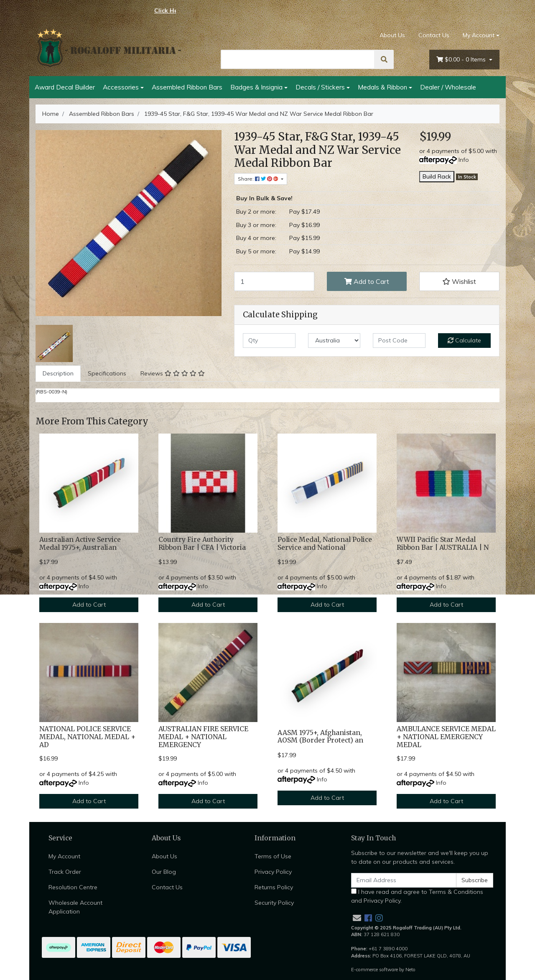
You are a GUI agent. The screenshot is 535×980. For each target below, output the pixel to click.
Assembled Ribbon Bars (187, 87)
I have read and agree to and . (417, 896)
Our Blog (164, 872)
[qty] (269, 341)
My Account (64, 856)
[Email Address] (404, 880)
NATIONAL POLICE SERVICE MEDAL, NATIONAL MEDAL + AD (87, 737)
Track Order (65, 872)
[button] (459, 281)
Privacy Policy (273, 872)
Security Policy (274, 903)
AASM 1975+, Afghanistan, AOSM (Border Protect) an (320, 737)
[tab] (58, 374)
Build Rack (437, 176)
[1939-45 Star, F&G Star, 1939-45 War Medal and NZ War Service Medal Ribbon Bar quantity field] (274, 281)
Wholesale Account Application (75, 907)
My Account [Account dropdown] (479, 35)
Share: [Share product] (259, 179)
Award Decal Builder (65, 87)
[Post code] (399, 341)
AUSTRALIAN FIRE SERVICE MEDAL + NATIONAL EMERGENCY (203, 737)
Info (464, 160)
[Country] (334, 341)
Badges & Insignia (256, 87)
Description (58, 373)
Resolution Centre (73, 887)
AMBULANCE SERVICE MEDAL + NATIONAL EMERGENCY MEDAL (446, 737)
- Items (462, 60)
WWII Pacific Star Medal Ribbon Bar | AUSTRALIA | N (443, 544)
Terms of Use (273, 856)
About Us (392, 35)
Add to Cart (367, 281)
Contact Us (434, 35)
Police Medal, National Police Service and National (325, 544)
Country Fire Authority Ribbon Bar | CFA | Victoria (202, 544)
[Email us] (357, 918)
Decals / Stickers (320, 87)
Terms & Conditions (456, 892)
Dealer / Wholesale (448, 87)
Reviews (173, 373)
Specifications (107, 373)
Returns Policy (274, 887)
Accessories (121, 87)
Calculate (464, 340)
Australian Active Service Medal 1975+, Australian (80, 544)
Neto (410, 970)
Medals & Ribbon (382, 87)
